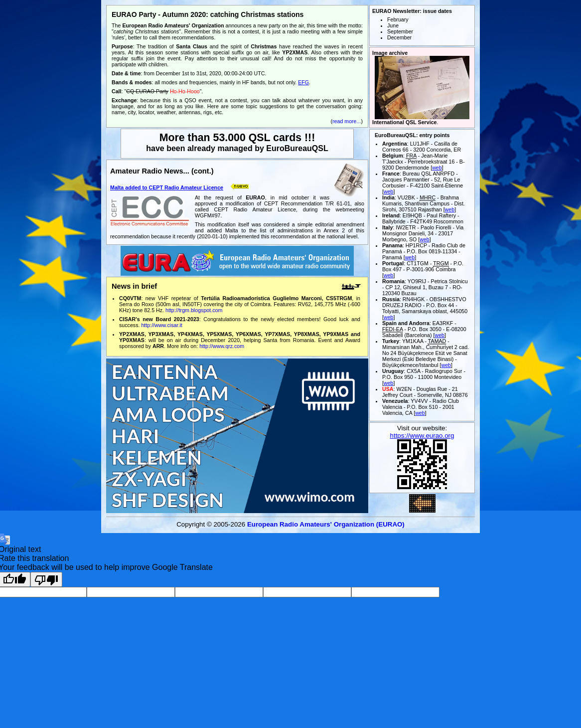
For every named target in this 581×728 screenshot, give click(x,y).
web (437, 168)
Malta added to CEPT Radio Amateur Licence (167, 187)
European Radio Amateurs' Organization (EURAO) (326, 524)
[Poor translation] (46, 579)
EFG (303, 82)
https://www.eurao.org (422, 436)
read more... (347, 121)
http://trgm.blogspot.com (194, 310)
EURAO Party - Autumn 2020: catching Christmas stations (208, 14)
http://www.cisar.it (161, 325)
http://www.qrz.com (222, 346)
